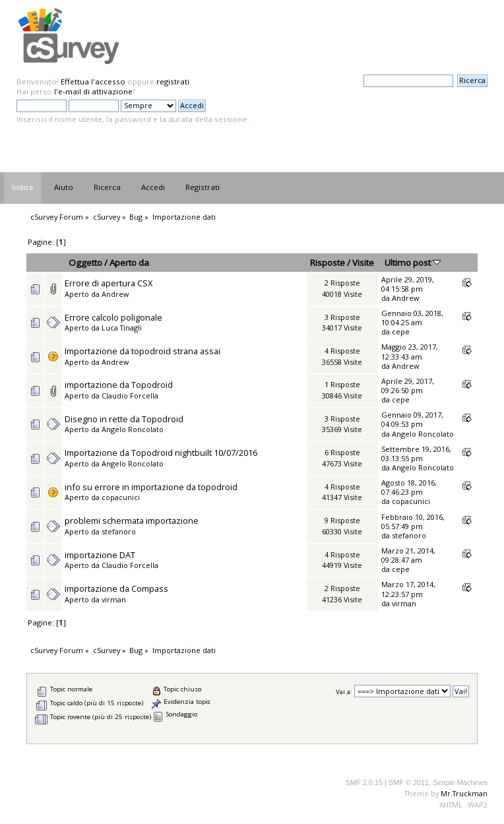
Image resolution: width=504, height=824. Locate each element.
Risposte (328, 263)
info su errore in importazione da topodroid (151, 487)
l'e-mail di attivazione (93, 91)
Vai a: (344, 692)
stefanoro (119, 531)
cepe (401, 332)
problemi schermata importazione (132, 521)
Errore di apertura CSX (109, 283)
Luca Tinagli (122, 328)
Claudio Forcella (130, 396)
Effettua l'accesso (93, 81)
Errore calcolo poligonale (113, 317)
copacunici (121, 497)
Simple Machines (460, 782)
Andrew (115, 294)
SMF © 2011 (409, 782)
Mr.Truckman (464, 793)
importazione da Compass (116, 588)
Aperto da (129, 263)
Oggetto (85, 263)
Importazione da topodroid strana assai (142, 351)
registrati (173, 81)
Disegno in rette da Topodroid (124, 419)
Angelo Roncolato (133, 429)
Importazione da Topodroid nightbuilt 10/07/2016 (161, 453)
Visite (363, 263)
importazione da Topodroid (119, 385)
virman (114, 599)
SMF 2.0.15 (364, 782)
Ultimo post (413, 263)
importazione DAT (100, 555)
